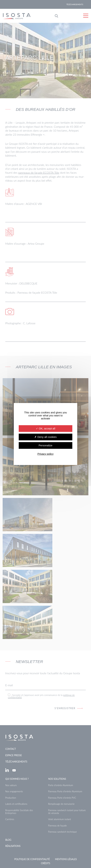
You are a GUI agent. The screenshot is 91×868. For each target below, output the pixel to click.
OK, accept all (46, 428)
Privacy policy (45, 454)
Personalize (45, 445)
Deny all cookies (45, 437)
